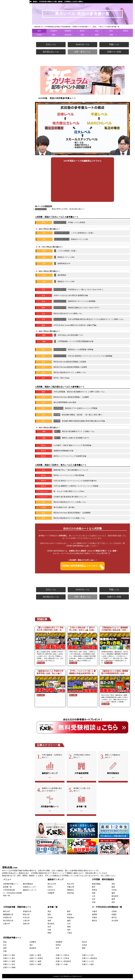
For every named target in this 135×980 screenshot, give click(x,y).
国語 (113, 889)
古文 (97, 31)
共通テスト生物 (62, 966)
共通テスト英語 (9, 957)
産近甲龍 (71, 895)
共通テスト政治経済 (63, 963)
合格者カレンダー (30, 889)
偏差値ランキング (30, 892)
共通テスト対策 (114, 52)
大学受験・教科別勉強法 (103, 881)
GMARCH (51, 892)
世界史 (126, 31)
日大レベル (51, 44)
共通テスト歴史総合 (90, 960)
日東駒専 (51, 895)
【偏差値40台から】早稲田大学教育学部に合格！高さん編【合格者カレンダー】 (50, 672)
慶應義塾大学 (8, 916)
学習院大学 (7, 919)
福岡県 (94, 916)
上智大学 (26, 922)
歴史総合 (71, 919)
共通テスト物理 (35, 966)
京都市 (94, 919)
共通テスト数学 (35, 957)
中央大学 (26, 919)
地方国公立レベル (51, 52)
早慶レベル (114, 44)
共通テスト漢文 (9, 960)
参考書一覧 (7, 889)
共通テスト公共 (88, 963)
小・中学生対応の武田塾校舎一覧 (107, 909)
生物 (111, 35)
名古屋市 (115, 922)
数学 (94, 889)
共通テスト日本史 (62, 960)
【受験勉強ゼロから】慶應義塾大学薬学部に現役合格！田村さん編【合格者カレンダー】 (115, 629)
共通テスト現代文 (62, 957)
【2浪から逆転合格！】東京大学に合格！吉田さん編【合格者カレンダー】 (82, 629)
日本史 (39, 35)
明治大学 (26, 916)
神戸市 (114, 919)
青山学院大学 (8, 922)
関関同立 (71, 892)
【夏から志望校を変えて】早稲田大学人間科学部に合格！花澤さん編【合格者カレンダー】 (50, 629)
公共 (94, 898)
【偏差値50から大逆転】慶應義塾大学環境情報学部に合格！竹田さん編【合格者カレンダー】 (115, 672)
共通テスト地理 (9, 963)
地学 (113, 904)
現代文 (82, 31)
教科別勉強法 (28, 886)
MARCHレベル (82, 44)
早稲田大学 (27, 913)
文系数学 (54, 31)
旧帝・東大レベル (82, 52)
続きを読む (41, 663)
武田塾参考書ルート (11, 886)
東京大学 (7, 913)
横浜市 (94, 922)
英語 (39, 31)
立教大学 (7, 925)
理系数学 (68, 31)
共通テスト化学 (9, 966)
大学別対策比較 (9, 892)
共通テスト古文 (88, 957)
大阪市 (94, 913)
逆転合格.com (10, 869)
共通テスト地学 (88, 966)
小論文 (70, 934)
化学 (82, 35)
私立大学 (71, 886)
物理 (97, 35)
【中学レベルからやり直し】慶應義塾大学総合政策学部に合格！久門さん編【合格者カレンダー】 (82, 672)
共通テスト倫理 (35, 963)
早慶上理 (71, 889)
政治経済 (68, 35)
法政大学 (26, 925)
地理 (54, 35)
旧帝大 (50, 889)
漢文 (111, 31)
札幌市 (114, 916)
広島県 (114, 913)
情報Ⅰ (50, 934)
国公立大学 (52, 886)
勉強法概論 (96, 886)
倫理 (113, 895)
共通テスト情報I (9, 969)
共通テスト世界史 (36, 960)
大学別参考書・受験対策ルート (17, 909)
